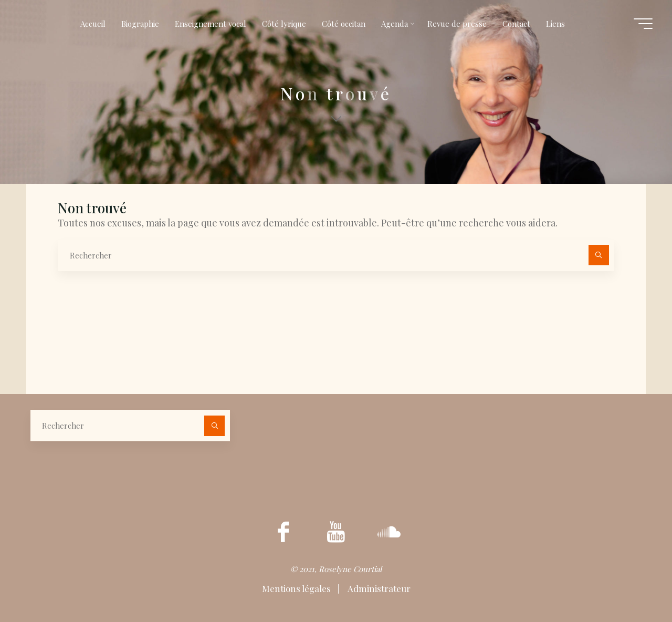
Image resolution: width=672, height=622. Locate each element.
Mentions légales (297, 588)
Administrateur (378, 588)
